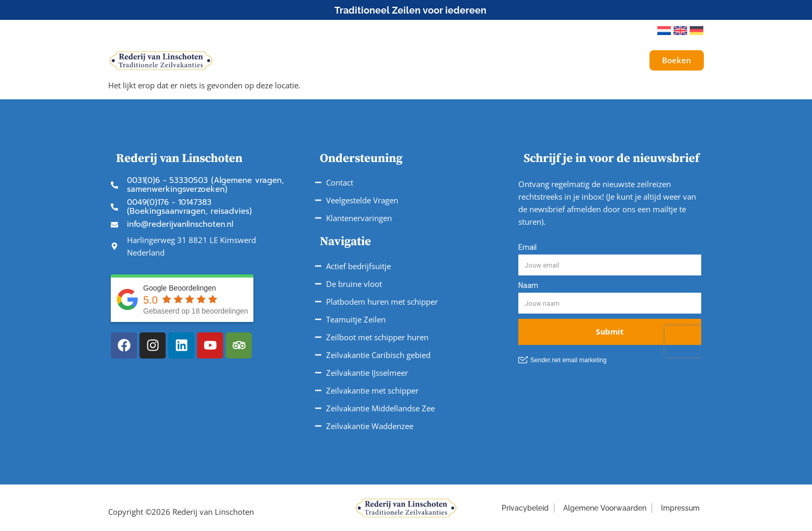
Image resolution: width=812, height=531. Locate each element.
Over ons (549, 60)
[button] (635, 31)
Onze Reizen (347, 61)
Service (492, 61)
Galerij (600, 60)
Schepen (280, 60)
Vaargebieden (425, 60)
